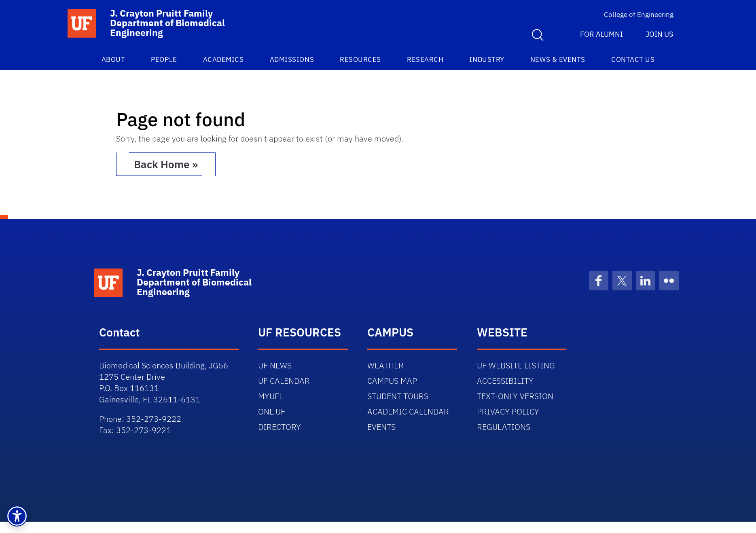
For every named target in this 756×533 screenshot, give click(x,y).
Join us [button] (659, 34)
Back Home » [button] (166, 164)
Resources (360, 59)
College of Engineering (639, 15)
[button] (17, 516)
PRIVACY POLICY (508, 411)
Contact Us (633, 59)
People (164, 59)
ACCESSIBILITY (505, 381)
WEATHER (385, 365)
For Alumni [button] (601, 34)
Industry (487, 59)
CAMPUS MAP (392, 381)
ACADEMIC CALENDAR (408, 411)
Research (425, 59)
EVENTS (381, 427)
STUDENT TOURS (398, 396)
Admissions (292, 59)
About (113, 59)
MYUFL (271, 396)
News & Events (558, 59)
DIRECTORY (280, 427)
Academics (223, 59)
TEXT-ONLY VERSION (515, 396)
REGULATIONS (504, 427)
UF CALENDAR (284, 381)
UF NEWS (275, 365)
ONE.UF (272, 411)
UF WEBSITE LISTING (516, 365)
